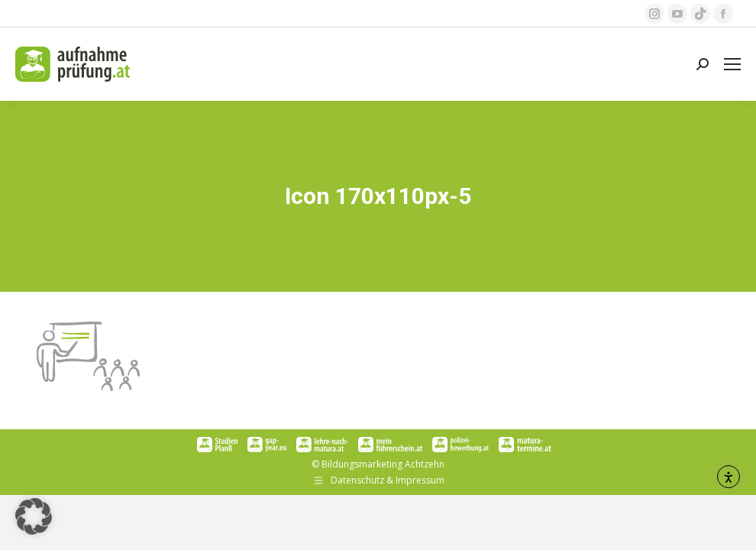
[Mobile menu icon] (732, 64)
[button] (34, 516)
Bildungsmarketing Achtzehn (383, 464)
